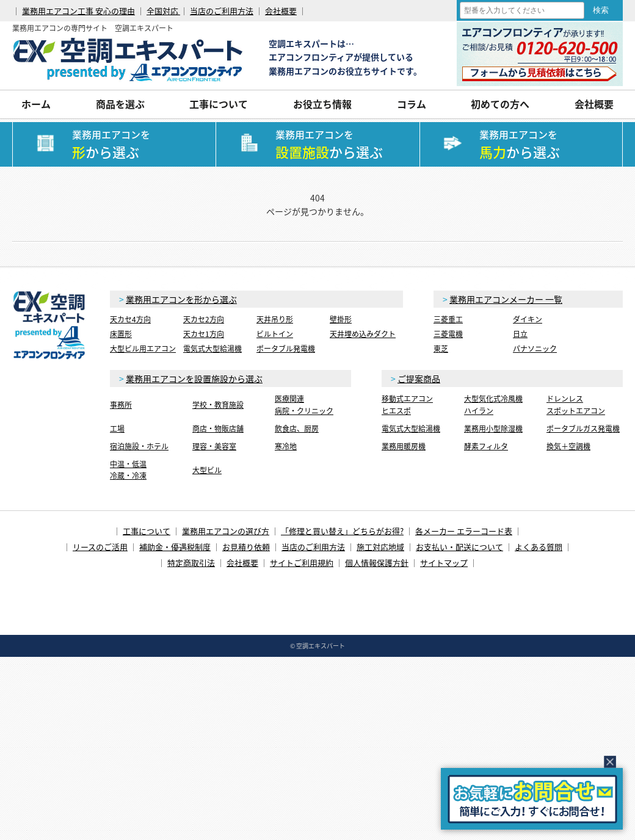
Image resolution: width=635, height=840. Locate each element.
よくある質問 (539, 547)
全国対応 (163, 11)
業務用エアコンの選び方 (226, 531)
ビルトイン (275, 334)
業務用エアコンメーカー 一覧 (506, 299)
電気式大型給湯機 (212, 349)
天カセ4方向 (130, 319)
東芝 (441, 349)
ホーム (36, 104)
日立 (520, 334)
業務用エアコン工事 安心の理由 (78, 11)
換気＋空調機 (568, 446)
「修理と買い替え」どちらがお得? (342, 531)
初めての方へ (500, 104)
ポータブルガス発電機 (583, 429)
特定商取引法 (191, 563)
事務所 (121, 405)
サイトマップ (444, 563)
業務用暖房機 (404, 446)
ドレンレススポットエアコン (576, 404)
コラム (412, 104)
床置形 (121, 334)
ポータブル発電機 (286, 349)
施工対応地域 (380, 547)
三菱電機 (448, 334)
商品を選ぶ (120, 104)
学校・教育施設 (218, 405)
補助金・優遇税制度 (175, 547)
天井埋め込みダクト (363, 334)
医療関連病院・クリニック (304, 404)
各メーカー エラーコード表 (464, 531)
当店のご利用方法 (222, 11)
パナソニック (535, 349)
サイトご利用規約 (302, 563)
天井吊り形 (275, 319)
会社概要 (281, 11)
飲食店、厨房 (297, 429)
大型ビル (207, 470)
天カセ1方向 (204, 334)
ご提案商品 (419, 378)
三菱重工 (448, 319)
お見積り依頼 (246, 547)
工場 (117, 429)
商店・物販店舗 (218, 429)
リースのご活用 (100, 547)
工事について (219, 104)
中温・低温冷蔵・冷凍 (128, 470)
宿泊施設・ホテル (139, 446)
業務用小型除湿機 (493, 429)
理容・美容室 (214, 446)
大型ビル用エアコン (143, 349)
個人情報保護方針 (377, 563)
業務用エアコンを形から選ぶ (181, 299)
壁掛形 (341, 319)
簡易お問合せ (532, 799)
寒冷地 (286, 446)
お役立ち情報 (322, 104)
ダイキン (528, 319)
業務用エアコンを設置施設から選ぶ (194, 378)
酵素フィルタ (486, 446)
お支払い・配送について (459, 547)
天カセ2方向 (204, 319)
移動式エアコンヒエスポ (407, 404)
